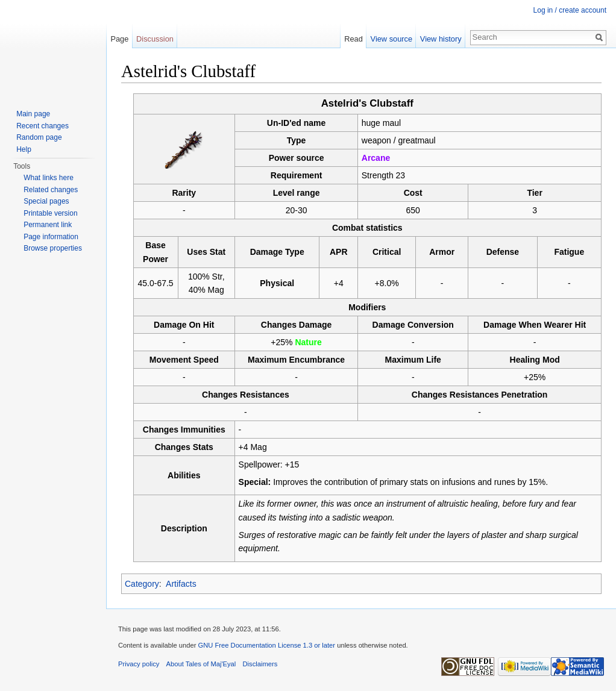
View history (441, 39)
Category (142, 584)
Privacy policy (139, 664)
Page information (51, 237)
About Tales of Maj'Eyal (201, 664)
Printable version (50, 213)
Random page (39, 137)
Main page (33, 114)
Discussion (155, 39)
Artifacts (181, 584)
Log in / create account (570, 10)
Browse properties (53, 248)
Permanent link (48, 225)
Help (24, 149)
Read (354, 39)
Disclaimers (260, 664)
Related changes (51, 190)
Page (119, 39)
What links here (49, 178)
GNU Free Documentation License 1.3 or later (266, 645)
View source (391, 39)
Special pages (46, 201)
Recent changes (42, 126)
